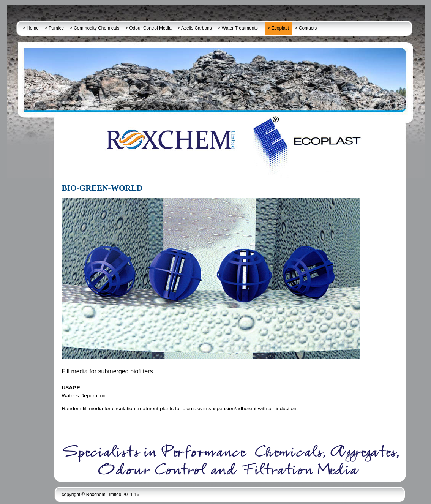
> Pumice (55, 28)
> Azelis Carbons (195, 28)
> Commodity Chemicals (95, 28)
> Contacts (307, 28)
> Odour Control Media (149, 28)
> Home (32, 28)
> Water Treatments (240, 28)
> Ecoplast (279, 28)
